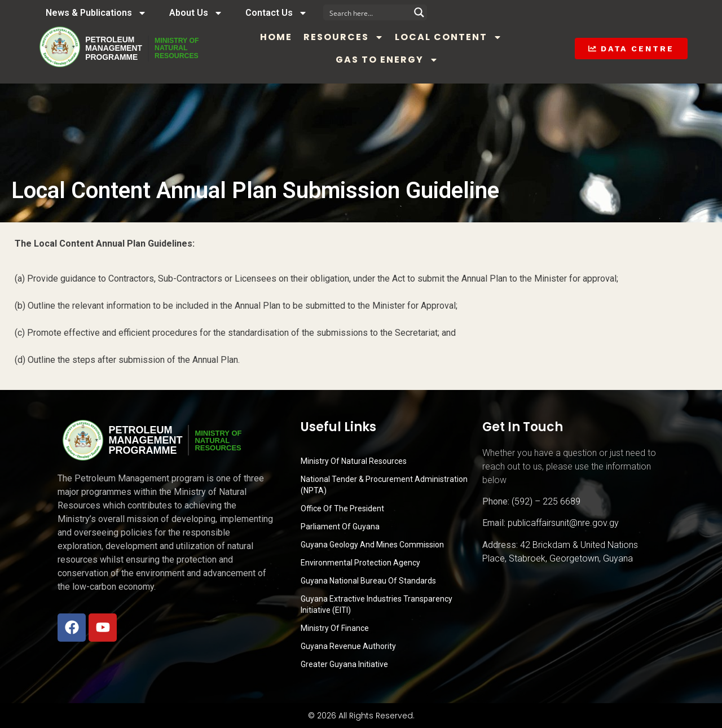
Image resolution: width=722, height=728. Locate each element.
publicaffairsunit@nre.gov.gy (563, 523)
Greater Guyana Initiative (344, 664)
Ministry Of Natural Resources (354, 461)
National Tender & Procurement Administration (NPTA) (384, 485)
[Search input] (368, 12)
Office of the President (342, 508)
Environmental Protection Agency (360, 563)
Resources (359, 37)
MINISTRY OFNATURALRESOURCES (192, 49)
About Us (196, 13)
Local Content (464, 37)
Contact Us (276, 13)
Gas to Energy (402, 60)
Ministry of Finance (335, 628)
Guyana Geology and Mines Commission (372, 545)
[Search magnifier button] (419, 12)
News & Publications (96, 13)
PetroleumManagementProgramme (118, 49)
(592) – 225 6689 (546, 501)
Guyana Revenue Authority (348, 646)
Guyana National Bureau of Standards (368, 581)
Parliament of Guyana (340, 527)
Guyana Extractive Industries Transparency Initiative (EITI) (377, 604)
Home (291, 37)
